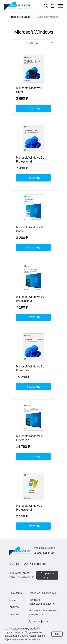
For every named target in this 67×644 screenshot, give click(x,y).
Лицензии (33, 43)
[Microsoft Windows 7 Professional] (33, 501)
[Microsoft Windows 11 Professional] (33, 152)
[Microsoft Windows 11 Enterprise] (33, 361)
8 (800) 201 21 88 (44, 553)
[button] (46, 6)
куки (26, 629)
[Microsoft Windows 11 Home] (33, 83)
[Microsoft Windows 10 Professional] (33, 292)
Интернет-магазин (19, 17)
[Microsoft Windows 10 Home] (33, 222)
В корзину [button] (33, 108)
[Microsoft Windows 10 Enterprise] (33, 431)
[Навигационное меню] (61, 6)
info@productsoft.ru (45, 548)
